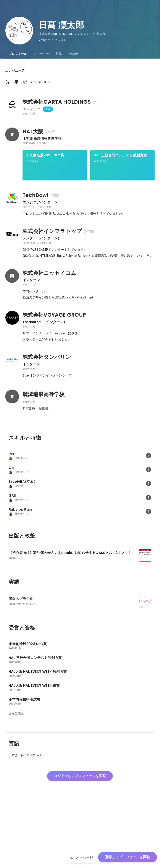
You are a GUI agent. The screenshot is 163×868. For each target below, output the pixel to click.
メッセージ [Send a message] (81, 857)
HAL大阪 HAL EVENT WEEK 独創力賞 (53, 203)
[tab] (18, 54)
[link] (55, 171)
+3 (37, 82)
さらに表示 (16, 773)
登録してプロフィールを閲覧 (127, 857)
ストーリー (41, 54)
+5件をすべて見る (123, 216)
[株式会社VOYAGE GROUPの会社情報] (12, 378)
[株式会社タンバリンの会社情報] (12, 420)
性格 (59, 54)
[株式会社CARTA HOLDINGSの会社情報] (12, 105)
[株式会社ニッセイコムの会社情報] (12, 336)
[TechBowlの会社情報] (12, 258)
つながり (75, 54)
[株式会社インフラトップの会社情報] (12, 294)
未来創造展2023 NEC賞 (45, 155)
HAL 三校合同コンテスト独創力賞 (120, 155)
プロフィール (18, 54)
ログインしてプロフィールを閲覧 (80, 836)
